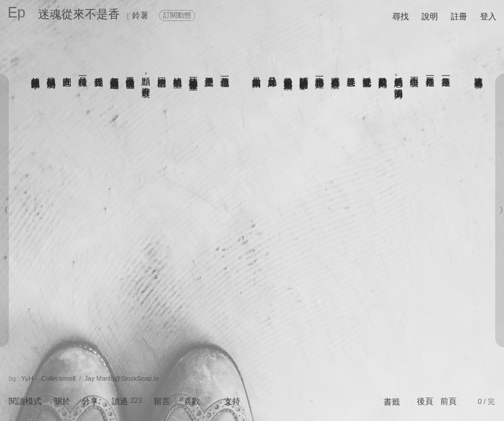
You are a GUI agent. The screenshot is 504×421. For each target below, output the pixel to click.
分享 (90, 401)
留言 (162, 401)
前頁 (448, 401)
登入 (488, 16)
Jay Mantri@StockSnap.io (122, 378)
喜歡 (192, 401)
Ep (17, 12)
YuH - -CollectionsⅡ (48, 378)
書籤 (392, 402)
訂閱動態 (177, 15)
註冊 (459, 16)
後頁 (425, 401)
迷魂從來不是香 (79, 14)
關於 (62, 401)
